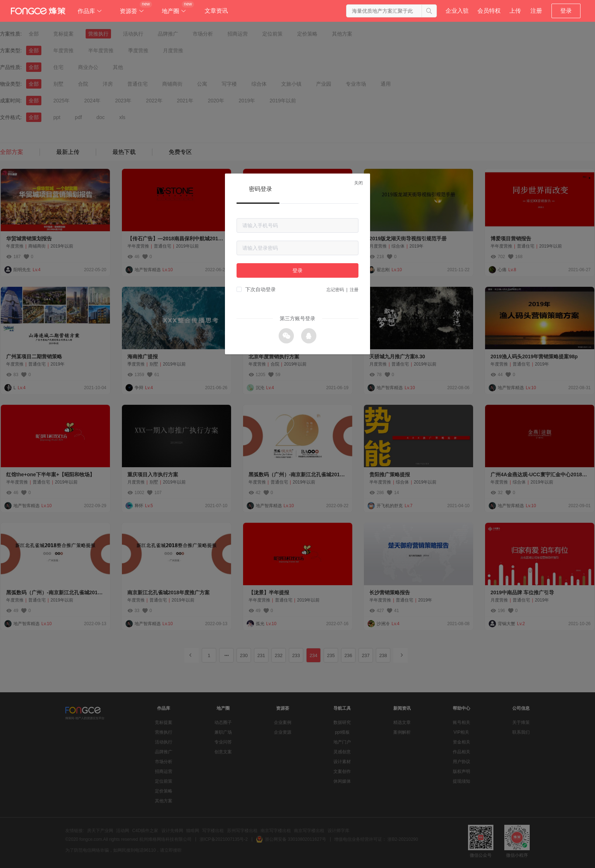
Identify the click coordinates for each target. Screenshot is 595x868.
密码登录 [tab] (260, 189)
